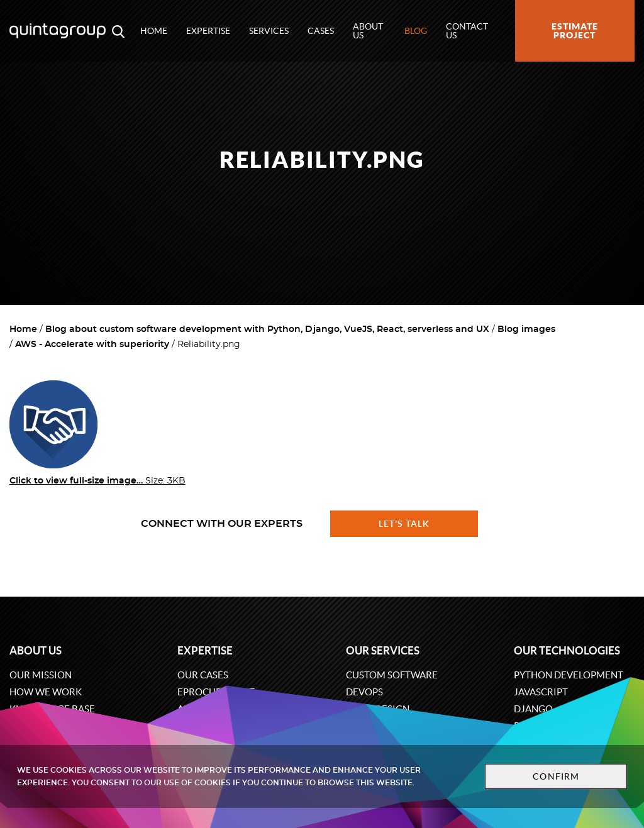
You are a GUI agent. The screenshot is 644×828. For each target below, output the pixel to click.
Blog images (526, 329)
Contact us (467, 31)
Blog (416, 31)
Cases (321, 31)
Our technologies (567, 650)
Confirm (556, 776)
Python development (569, 675)
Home (154, 31)
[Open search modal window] (118, 31)
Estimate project (575, 31)
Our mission (41, 675)
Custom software (392, 675)
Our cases (203, 675)
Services (269, 31)
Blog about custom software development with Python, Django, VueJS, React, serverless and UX (267, 329)
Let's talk (404, 524)
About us (368, 31)
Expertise (208, 31)
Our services (383, 650)
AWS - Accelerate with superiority (92, 345)
